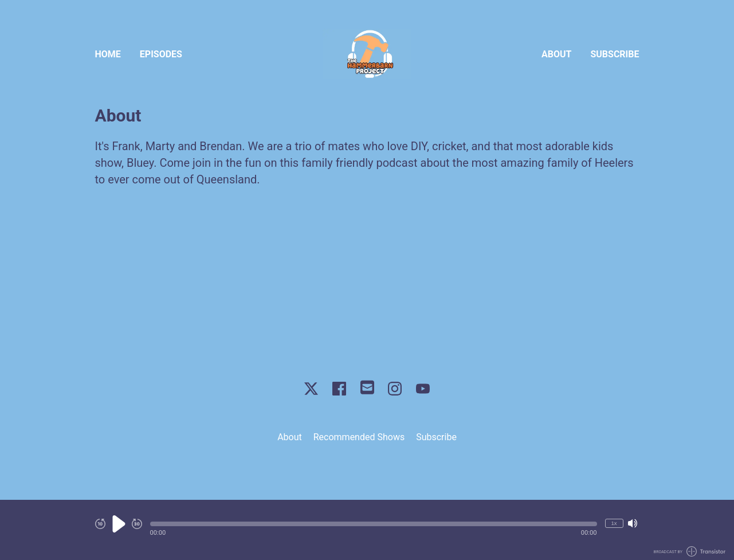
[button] (374, 524)
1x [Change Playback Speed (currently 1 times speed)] (614, 523)
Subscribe (615, 54)
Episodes (161, 54)
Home (108, 54)
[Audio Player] (367, 530)
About (556, 54)
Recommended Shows (359, 437)
